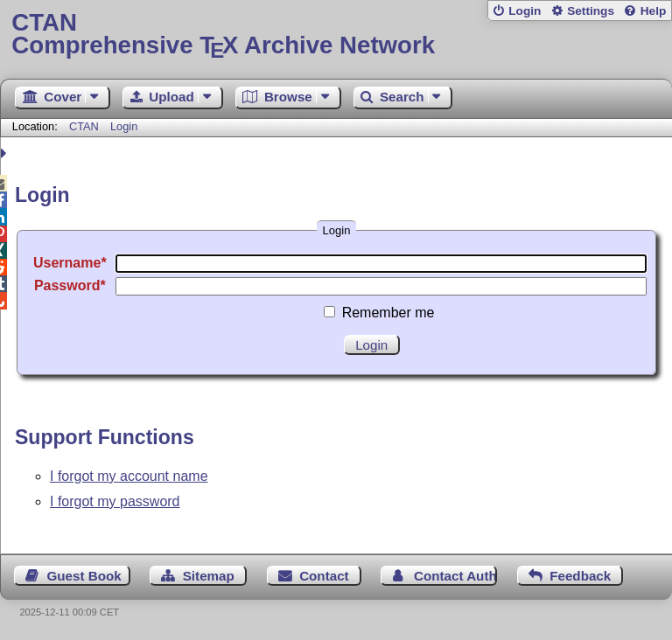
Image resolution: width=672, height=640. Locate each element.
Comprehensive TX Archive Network (336, 35)
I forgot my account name (129, 476)
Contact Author (455, 576)
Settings (591, 11)
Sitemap (209, 576)
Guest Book (84, 576)
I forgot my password (115, 501)
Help (654, 11)
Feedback (580, 576)
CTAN (84, 126)
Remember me (388, 313)
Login (525, 11)
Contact (324, 576)
